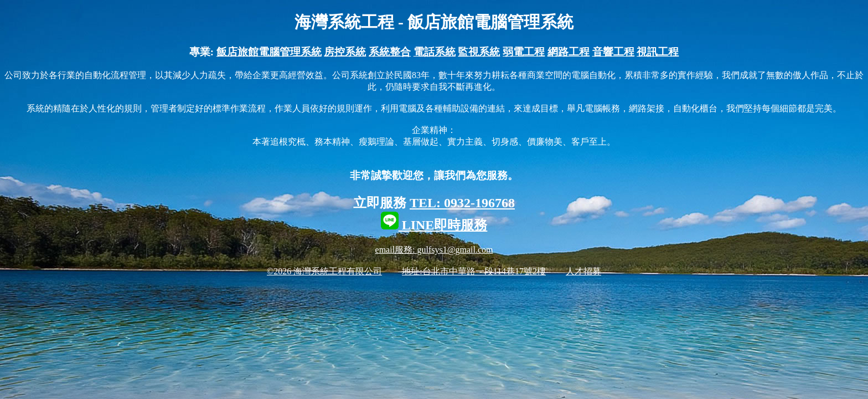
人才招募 (583, 271)
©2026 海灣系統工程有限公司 (324, 271)
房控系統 (345, 52)
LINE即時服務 (434, 225)
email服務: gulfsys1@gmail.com (434, 250)
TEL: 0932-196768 (462, 203)
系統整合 (390, 52)
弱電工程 (524, 52)
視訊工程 (658, 52)
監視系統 (479, 52)
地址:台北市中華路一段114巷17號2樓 (474, 271)
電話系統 (435, 52)
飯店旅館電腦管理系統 (269, 52)
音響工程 (613, 52)
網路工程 (569, 52)
